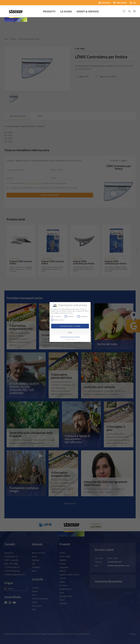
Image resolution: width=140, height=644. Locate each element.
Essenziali (56, 316)
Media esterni (57, 320)
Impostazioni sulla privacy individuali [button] (70, 337)
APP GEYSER (106, 3)
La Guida (66, 11)
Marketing (82, 316)
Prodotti (49, 11)
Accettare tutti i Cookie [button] (70, 326)
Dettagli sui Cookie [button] (70, 339)
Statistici (69, 316)
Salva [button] (70, 332)
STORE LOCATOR (121, 3)
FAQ (134, 3)
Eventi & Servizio (88, 11)
